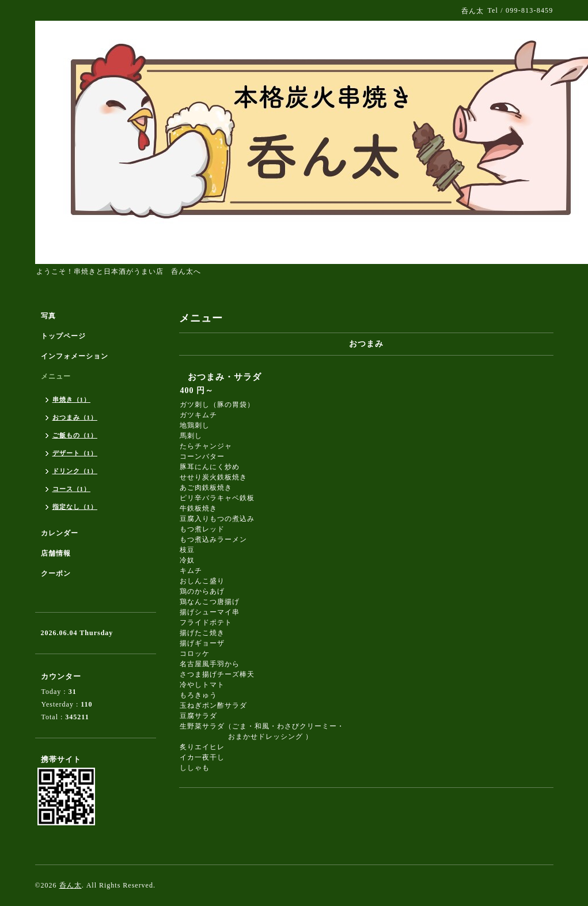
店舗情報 (56, 553)
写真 (48, 316)
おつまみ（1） (75, 417)
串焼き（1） (72, 399)
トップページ (63, 336)
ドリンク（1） (75, 471)
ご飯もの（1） (75, 435)
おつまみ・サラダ (225, 377)
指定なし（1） (75, 507)
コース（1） (72, 489)
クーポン (56, 573)
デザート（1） (75, 453)
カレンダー (60, 533)
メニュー (56, 376)
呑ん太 (71, 885)
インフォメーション (75, 356)
